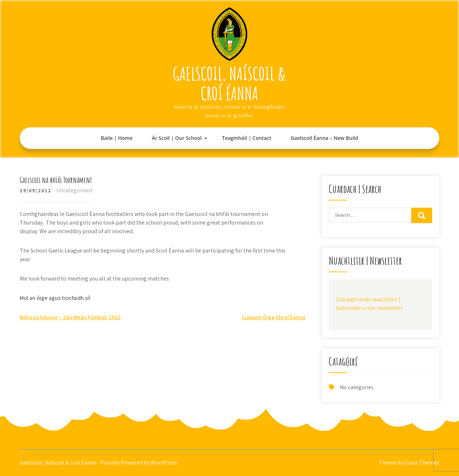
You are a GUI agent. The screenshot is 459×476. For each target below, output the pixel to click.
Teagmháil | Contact (247, 138)
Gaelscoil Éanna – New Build (324, 138)
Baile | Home (117, 138)
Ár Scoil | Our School (177, 138)
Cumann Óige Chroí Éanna (273, 317)
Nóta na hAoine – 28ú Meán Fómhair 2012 (70, 317)
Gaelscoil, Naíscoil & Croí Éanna (229, 83)
